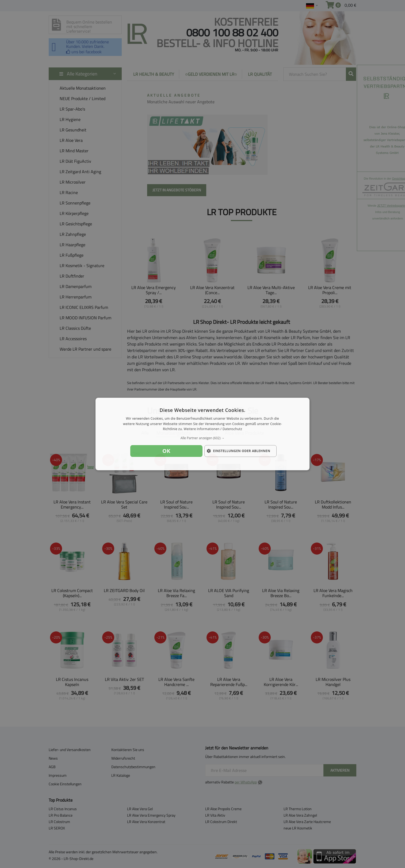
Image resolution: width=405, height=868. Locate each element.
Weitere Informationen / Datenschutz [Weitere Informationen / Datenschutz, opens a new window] (213, 429)
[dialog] (202, 434)
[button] (202, 438)
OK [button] (166, 451)
